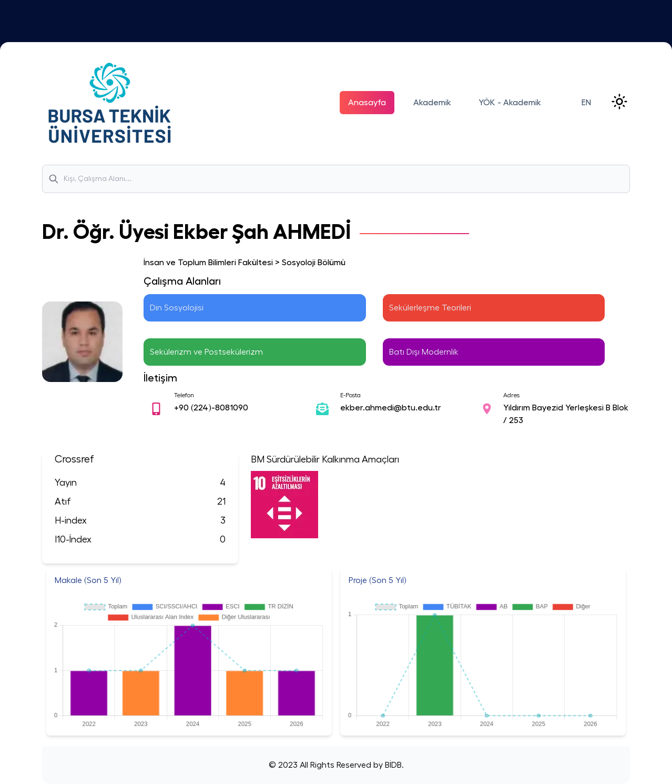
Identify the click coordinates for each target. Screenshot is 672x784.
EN (586, 103)
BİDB (392, 765)
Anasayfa (367, 103)
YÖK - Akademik (510, 103)
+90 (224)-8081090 (211, 408)
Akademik (432, 103)
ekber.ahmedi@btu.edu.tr (391, 408)
